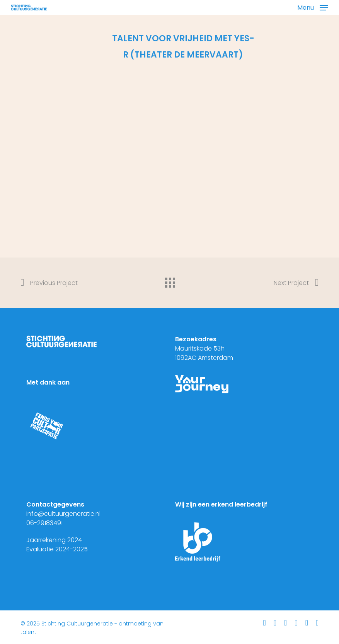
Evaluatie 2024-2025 (57, 549)
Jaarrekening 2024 (54, 540)
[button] (313, 7)
